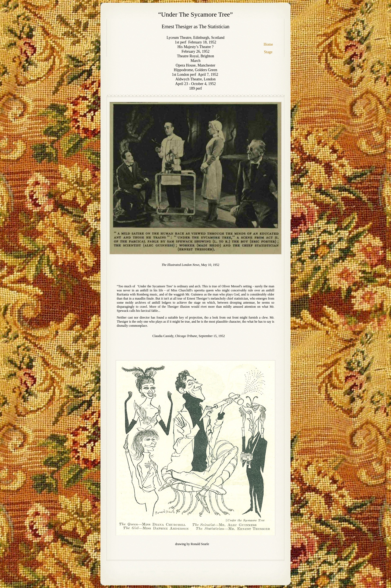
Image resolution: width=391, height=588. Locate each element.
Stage (268, 52)
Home (268, 44)
